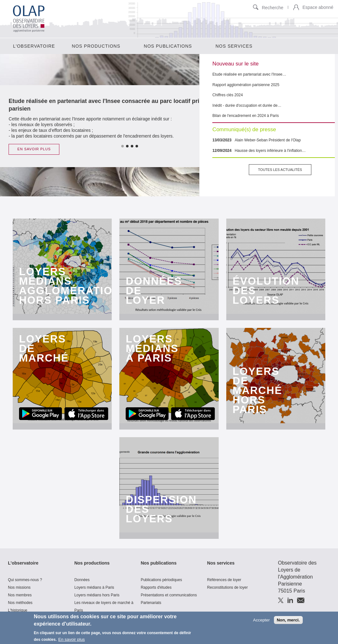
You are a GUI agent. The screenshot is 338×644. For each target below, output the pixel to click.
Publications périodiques (161, 580)
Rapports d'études (156, 587)
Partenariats (151, 603)
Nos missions (19, 587)
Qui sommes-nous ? (25, 580)
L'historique (18, 610)
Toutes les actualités (280, 170)
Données (82, 580)
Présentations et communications (169, 595)
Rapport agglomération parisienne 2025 (246, 85)
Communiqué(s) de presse (244, 129)
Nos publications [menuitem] (168, 46)
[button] (296, 8)
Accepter (261, 622)
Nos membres (20, 595)
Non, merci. (288, 622)
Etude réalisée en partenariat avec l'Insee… (249, 74)
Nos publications (159, 563)
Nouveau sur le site (235, 64)
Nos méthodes (20, 603)
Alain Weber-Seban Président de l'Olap (268, 140)
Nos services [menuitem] (234, 46)
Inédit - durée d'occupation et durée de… (247, 105)
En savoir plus (72, 641)
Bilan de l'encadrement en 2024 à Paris (245, 116)
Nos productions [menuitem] (96, 46)
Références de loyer (224, 580)
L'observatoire (23, 563)
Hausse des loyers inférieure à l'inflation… (270, 151)
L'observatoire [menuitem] (34, 46)
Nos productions (92, 563)
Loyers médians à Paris (94, 587)
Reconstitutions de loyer (228, 587)
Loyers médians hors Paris (97, 595)
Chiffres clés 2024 (228, 95)
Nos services (221, 563)
